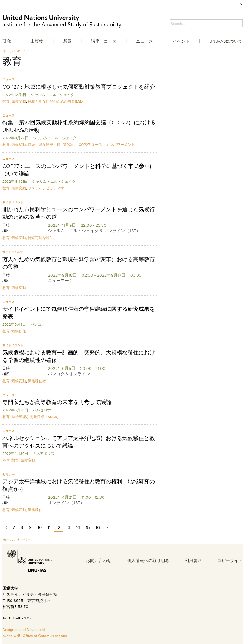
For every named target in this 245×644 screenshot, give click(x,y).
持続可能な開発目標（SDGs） (52, 145)
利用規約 (193, 560)
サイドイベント (13, 202)
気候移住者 (37, 381)
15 (88, 527)
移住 (6, 460)
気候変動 (19, 101)
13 (68, 527)
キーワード (26, 51)
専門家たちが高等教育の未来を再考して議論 (57, 402)
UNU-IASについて (226, 41)
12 (58, 527)
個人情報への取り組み (148, 560)
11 (49, 527)
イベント (181, 41)
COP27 (84, 145)
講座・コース (104, 41)
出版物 (37, 41)
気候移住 (19, 331)
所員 (67, 41)
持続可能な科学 (41, 238)
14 (78, 527)
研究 (7, 41)
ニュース (145, 41)
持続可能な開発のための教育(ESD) (56, 101)
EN (240, 4)
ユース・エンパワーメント (113, 145)
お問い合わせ (99, 560)
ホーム (8, 51)
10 (40, 527)
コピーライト (230, 560)
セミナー (8, 474)
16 (98, 527)
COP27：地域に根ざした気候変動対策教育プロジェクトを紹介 (79, 87)
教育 (6, 101)
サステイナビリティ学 (46, 188)
